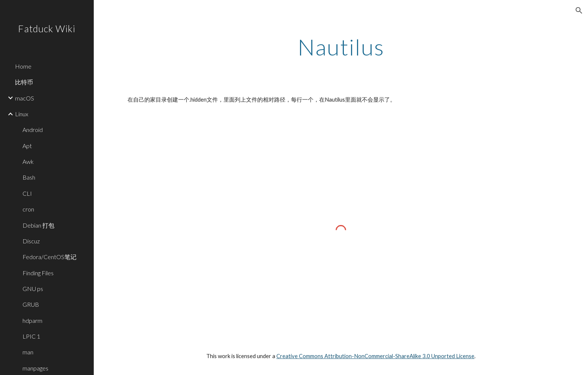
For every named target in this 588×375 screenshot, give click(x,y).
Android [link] (33, 130)
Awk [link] (28, 161)
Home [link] (23, 66)
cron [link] (28, 209)
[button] (579, 10)
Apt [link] (27, 146)
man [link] (28, 352)
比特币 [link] (24, 82)
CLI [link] (27, 193)
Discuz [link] (31, 241)
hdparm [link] (32, 320)
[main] (341, 47)
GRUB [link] (31, 304)
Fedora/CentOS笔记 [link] (49, 257)
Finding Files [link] (38, 273)
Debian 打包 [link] (38, 225)
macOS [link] (25, 98)
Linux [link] (22, 114)
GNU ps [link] (33, 289)
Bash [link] (29, 177)
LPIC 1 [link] (31, 336)
